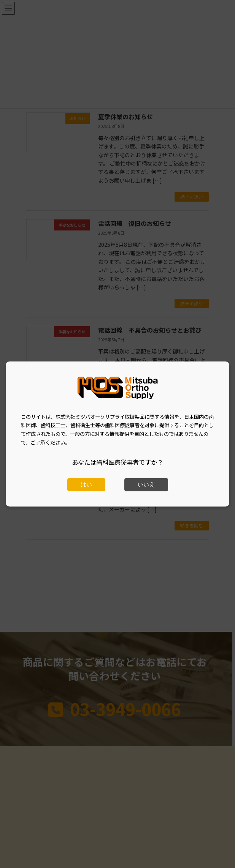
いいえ (146, 485)
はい (86, 485)
